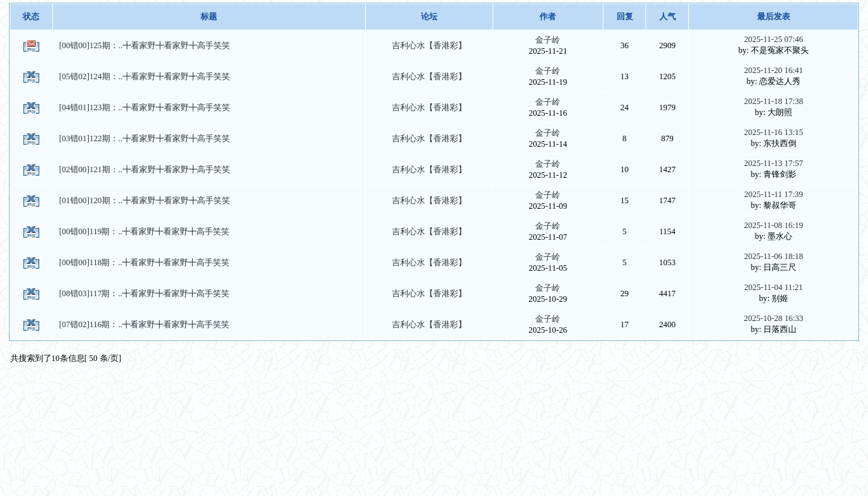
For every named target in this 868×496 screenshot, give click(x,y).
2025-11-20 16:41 (774, 70)
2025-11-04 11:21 (773, 287)
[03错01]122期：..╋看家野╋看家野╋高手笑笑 (145, 138)
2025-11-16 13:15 (774, 132)
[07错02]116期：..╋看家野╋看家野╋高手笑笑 (145, 324)
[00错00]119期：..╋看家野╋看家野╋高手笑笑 (145, 231)
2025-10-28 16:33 (774, 318)
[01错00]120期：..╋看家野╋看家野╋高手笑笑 (145, 200)
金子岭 (548, 40)
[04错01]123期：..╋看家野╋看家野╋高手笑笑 (145, 107)
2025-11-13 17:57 (774, 163)
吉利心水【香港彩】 (429, 45)
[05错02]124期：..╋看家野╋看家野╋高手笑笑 (145, 76)
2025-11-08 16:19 (774, 225)
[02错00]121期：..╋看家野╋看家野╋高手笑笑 (145, 169)
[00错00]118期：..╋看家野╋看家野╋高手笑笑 (145, 262)
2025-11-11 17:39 (773, 194)
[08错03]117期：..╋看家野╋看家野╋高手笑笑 (145, 293)
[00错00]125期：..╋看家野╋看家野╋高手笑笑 (145, 45)
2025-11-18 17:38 (774, 101)
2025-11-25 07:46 (774, 39)
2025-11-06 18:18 (774, 256)
